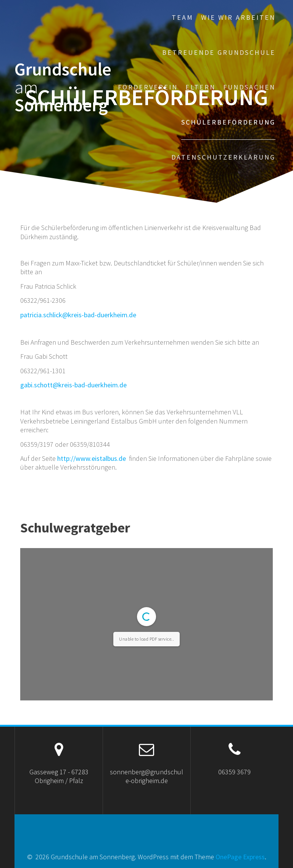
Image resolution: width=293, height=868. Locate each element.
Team (183, 17)
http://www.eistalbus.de (92, 458)
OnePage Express (240, 857)
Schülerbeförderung (228, 122)
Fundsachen (249, 87)
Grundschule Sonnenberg (63, 87)
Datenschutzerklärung (223, 157)
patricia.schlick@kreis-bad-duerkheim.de (78, 315)
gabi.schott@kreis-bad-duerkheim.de (73, 385)
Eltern (200, 87)
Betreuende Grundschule (219, 52)
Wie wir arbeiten (238, 17)
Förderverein (148, 87)
